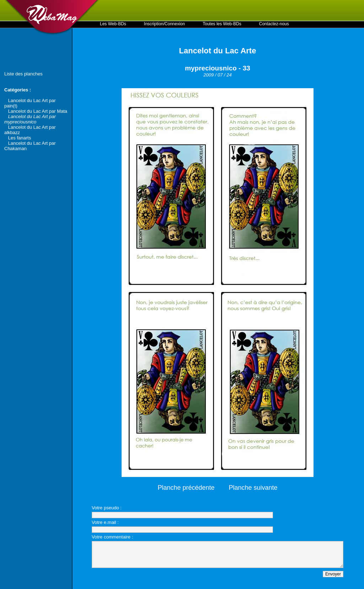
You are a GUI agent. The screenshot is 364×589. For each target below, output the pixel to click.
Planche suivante (253, 488)
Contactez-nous (274, 24)
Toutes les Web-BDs (222, 24)
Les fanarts (20, 138)
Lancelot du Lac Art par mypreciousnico (30, 119)
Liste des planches (23, 74)
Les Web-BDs (113, 24)
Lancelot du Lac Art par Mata (38, 111)
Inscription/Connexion (164, 24)
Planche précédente (186, 488)
